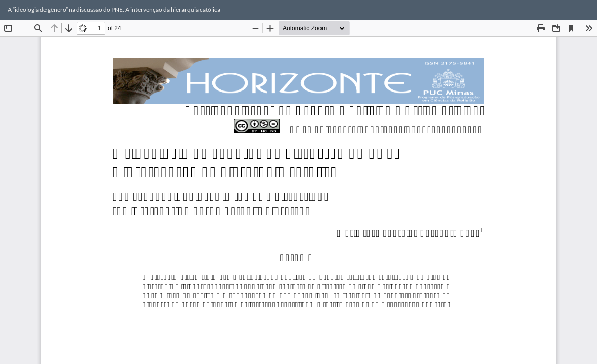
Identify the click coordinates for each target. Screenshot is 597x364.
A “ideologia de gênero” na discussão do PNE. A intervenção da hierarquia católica (114, 9)
